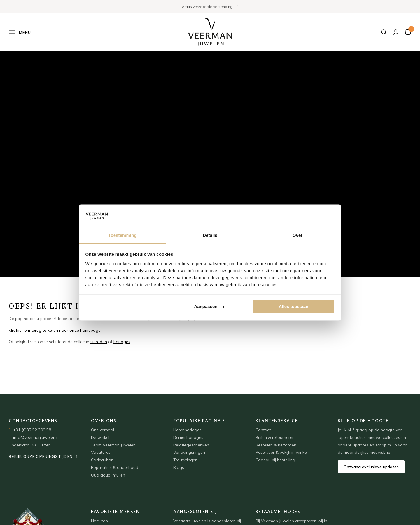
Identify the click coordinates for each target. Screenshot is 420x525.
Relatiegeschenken (191, 445)
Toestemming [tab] (123, 235)
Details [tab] (210, 235)
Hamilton (99, 521)
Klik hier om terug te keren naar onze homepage (55, 330)
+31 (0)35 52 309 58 (32, 430)
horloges (122, 342)
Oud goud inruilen (108, 475)
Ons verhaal (103, 430)
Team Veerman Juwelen (113, 445)
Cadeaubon (102, 460)
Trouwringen (185, 460)
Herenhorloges (187, 430)
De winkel (100, 437)
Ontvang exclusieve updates (371, 467)
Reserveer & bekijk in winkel (282, 452)
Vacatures (101, 452)
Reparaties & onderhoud (115, 467)
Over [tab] (298, 235)
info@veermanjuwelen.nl (36, 437)
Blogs (179, 467)
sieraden (99, 342)
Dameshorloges (188, 437)
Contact (263, 430)
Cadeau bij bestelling (275, 460)
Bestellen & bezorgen (276, 445)
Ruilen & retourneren (275, 437)
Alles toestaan (294, 306)
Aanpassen (209, 306)
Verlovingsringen (189, 452)
